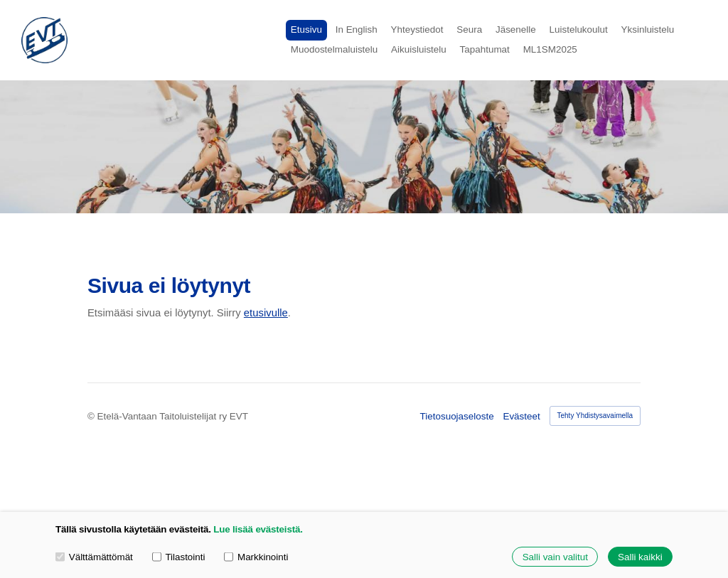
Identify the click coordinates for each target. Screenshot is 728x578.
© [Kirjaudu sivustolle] (92, 416)
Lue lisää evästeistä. (258, 529)
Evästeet (521, 416)
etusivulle (266, 313)
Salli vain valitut (555, 557)
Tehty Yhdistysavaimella (595, 416)
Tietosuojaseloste (457, 416)
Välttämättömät (94, 556)
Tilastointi (179, 556)
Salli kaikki (640, 557)
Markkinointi (256, 556)
